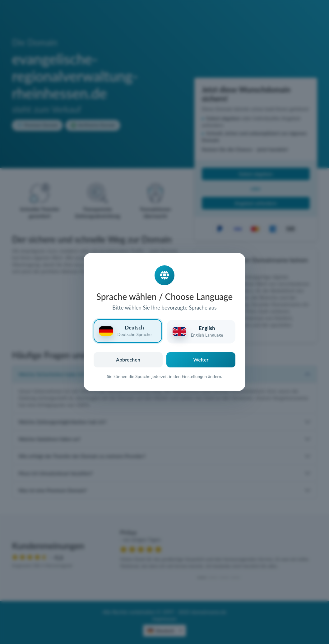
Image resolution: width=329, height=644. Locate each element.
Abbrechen (128, 359)
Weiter (201, 359)
